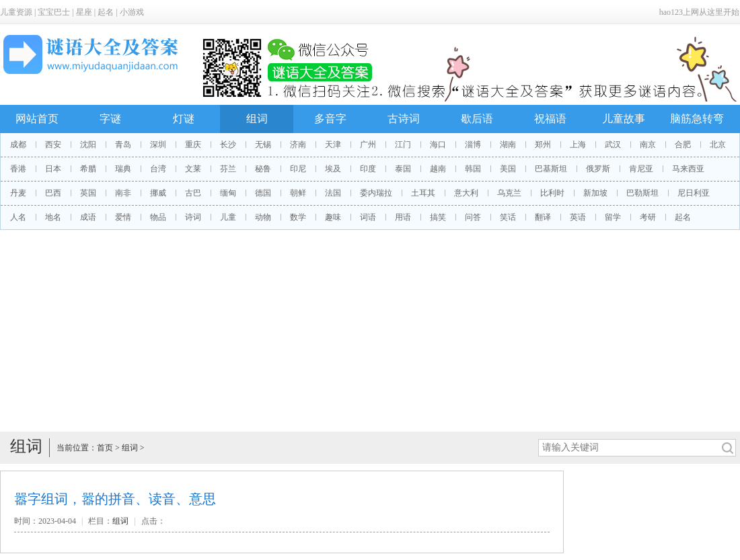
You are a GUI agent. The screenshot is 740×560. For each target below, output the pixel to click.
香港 (18, 169)
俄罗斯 (598, 169)
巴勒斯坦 (642, 193)
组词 (257, 119)
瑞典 (123, 169)
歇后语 (477, 119)
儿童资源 (16, 12)
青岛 (123, 145)
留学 (613, 217)
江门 (403, 145)
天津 (333, 145)
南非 (123, 193)
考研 (648, 217)
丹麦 (18, 193)
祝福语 (550, 119)
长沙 (228, 145)
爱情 (123, 217)
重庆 (193, 145)
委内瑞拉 (376, 193)
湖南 (508, 145)
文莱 (193, 169)
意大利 (466, 193)
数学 (298, 217)
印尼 (298, 169)
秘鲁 (263, 169)
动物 (263, 217)
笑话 (508, 217)
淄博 (473, 145)
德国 (263, 193)
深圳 (158, 145)
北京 (718, 145)
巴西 (53, 193)
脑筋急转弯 (697, 119)
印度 (368, 169)
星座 (84, 12)
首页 (105, 448)
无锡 (263, 145)
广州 (368, 145)
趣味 (333, 217)
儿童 (228, 217)
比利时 (552, 193)
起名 (106, 12)
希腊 (88, 169)
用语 (403, 217)
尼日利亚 (694, 193)
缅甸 (228, 193)
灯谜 (184, 119)
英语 (578, 217)
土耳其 (423, 193)
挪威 (158, 193)
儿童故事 (624, 119)
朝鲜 (298, 193)
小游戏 (132, 12)
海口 (438, 145)
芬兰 (228, 169)
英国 (88, 193)
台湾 (158, 169)
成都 (18, 145)
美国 (508, 169)
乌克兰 (509, 193)
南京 (648, 145)
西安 (53, 145)
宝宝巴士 (54, 12)
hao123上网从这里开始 (699, 12)
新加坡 (595, 193)
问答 (473, 217)
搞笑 (438, 217)
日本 (53, 169)
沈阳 (88, 145)
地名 (53, 217)
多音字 (330, 119)
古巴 (193, 193)
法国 (333, 193)
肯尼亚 (641, 169)
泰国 (403, 169)
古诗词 (404, 119)
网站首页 (37, 119)
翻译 (543, 217)
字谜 (110, 119)
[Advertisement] (370, 331)
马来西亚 (688, 169)
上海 (578, 145)
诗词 (193, 217)
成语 (88, 217)
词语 (368, 217)
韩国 (473, 169)
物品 (158, 217)
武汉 (613, 145)
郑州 (543, 145)
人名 (18, 217)
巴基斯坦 (551, 169)
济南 (298, 145)
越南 (438, 169)
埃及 (333, 169)
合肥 (683, 145)
